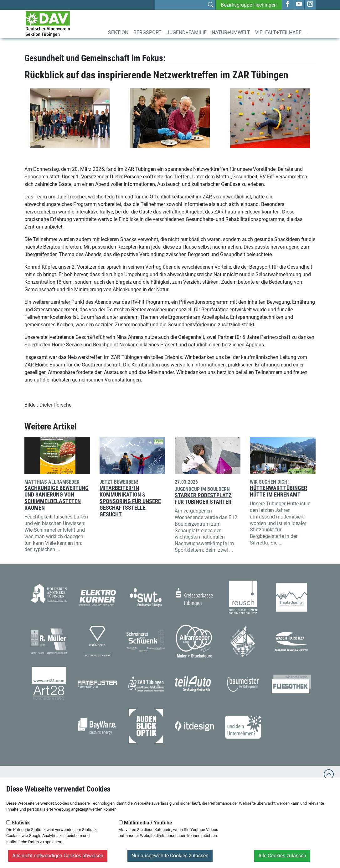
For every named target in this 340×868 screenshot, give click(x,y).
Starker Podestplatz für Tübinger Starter (203, 499)
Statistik (18, 823)
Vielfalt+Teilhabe (278, 32)
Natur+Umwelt (231, 32)
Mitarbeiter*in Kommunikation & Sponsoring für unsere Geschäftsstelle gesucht (130, 501)
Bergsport (147, 32)
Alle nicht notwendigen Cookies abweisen (58, 856)
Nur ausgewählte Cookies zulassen (170, 856)
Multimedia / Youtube (145, 823)
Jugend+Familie (187, 32)
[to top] (329, 777)
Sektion (118, 32)
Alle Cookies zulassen (282, 856)
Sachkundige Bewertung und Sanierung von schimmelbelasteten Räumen (57, 498)
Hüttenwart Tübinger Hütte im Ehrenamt (278, 491)
